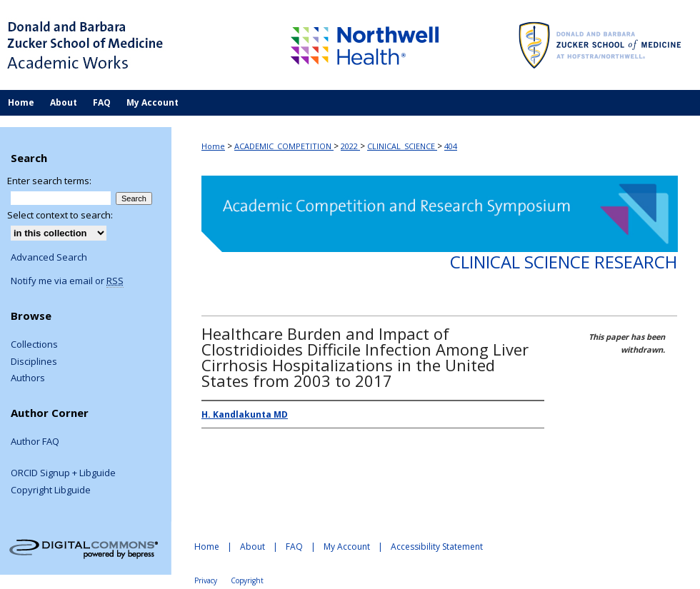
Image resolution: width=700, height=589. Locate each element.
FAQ (294, 547)
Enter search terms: (49, 181)
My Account (347, 547)
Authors (28, 378)
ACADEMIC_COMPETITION (284, 146)
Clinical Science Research (564, 262)
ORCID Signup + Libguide (63, 473)
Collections (34, 345)
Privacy (206, 580)
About (252, 547)
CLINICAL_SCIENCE (402, 146)
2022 (350, 146)
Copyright (247, 580)
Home (213, 146)
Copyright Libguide (51, 490)
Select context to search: (60, 215)
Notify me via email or (67, 281)
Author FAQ (35, 442)
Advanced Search (49, 257)
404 (451, 146)
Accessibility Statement (437, 547)
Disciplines (34, 362)
